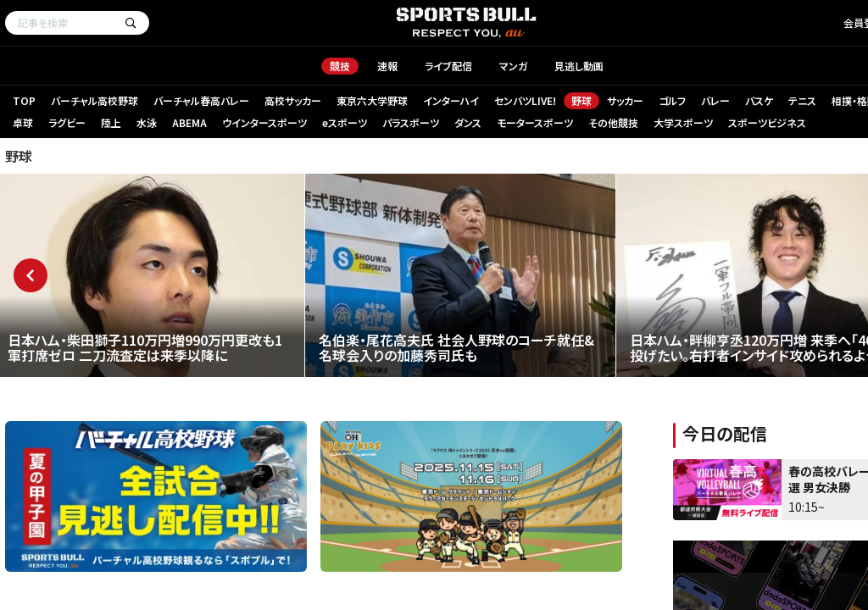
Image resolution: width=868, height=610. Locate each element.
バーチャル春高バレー (201, 100)
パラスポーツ (411, 122)
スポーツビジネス (767, 122)
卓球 (23, 122)
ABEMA (189, 122)
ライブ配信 (448, 66)
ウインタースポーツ (264, 122)
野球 (581, 100)
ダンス (468, 122)
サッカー (625, 100)
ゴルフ (672, 100)
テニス (802, 100)
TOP (24, 100)
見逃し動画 (579, 66)
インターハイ (451, 100)
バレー (715, 100)
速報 (387, 66)
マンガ (513, 66)
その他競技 (613, 122)
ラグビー (67, 122)
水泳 (147, 122)
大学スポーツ (683, 122)
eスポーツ (345, 122)
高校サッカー (293, 100)
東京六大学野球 (372, 100)
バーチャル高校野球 (95, 100)
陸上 (111, 122)
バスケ (759, 100)
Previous (31, 275)
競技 (340, 66)
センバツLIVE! (525, 100)
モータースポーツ (535, 122)
